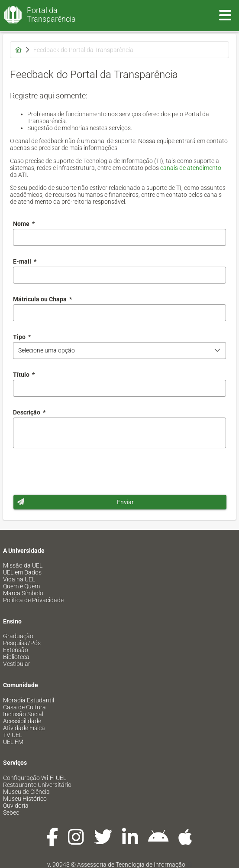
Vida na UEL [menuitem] (19, 579)
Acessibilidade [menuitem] (22, 721)
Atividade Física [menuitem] (24, 728)
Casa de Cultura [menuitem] (24, 707)
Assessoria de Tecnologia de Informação (131, 865)
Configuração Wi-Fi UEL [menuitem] (35, 778)
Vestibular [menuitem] (17, 664)
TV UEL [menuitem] (13, 735)
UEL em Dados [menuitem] (22, 572)
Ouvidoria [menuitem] (16, 806)
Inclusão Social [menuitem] (23, 714)
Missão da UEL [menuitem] (23, 565)
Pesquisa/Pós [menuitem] (22, 643)
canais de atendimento (191, 168)
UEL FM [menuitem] (13, 742)
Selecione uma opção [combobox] (47, 350)
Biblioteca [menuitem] (16, 657)
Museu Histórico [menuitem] (25, 799)
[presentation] (79, 471)
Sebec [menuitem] (11, 813)
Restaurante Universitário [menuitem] (37, 785)
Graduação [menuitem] (18, 636)
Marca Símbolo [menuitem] (23, 593)
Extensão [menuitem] (16, 650)
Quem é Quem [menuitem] (21, 586)
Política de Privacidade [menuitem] (33, 600)
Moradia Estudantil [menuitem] (29, 700)
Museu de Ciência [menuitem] (26, 792)
